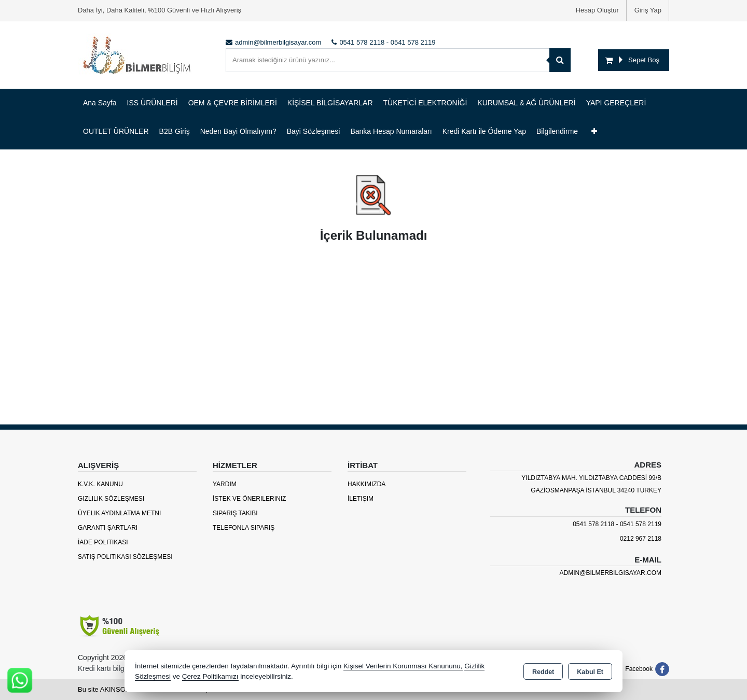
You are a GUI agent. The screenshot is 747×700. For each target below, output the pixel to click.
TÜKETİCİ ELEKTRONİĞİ (425, 103)
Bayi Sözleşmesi (314, 131)
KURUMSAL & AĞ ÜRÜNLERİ (526, 103)
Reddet (543, 672)
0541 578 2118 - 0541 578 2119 (617, 524)
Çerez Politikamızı (210, 676)
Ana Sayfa (100, 103)
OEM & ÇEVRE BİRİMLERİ (233, 103)
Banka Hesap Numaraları (391, 131)
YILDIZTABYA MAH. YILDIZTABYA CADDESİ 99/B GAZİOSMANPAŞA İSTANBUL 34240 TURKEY (591, 484)
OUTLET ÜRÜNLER (116, 131)
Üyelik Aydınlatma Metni (119, 513)
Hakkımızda (366, 484)
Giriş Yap (648, 10)
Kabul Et (590, 672)
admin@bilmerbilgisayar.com (611, 573)
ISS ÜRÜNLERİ (153, 103)
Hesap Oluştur (597, 10)
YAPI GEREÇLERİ (616, 103)
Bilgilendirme (557, 131)
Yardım (225, 484)
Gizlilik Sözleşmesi (111, 499)
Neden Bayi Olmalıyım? (238, 131)
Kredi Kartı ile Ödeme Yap (484, 131)
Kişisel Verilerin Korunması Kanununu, (403, 666)
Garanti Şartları (108, 528)
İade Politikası (103, 542)
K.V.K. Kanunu (100, 484)
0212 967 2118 (641, 539)
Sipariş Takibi (235, 513)
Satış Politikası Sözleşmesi (125, 557)
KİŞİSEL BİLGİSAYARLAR (330, 103)
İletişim (361, 499)
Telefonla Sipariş (244, 528)
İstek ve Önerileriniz (249, 499)
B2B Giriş (175, 131)
